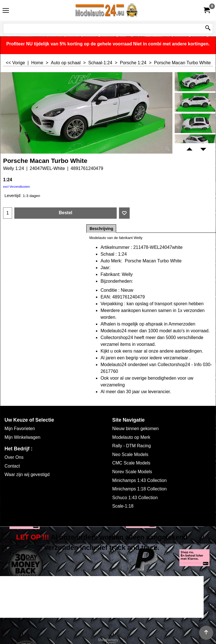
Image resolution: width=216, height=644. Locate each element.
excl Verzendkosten (16, 187)
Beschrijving (101, 229)
